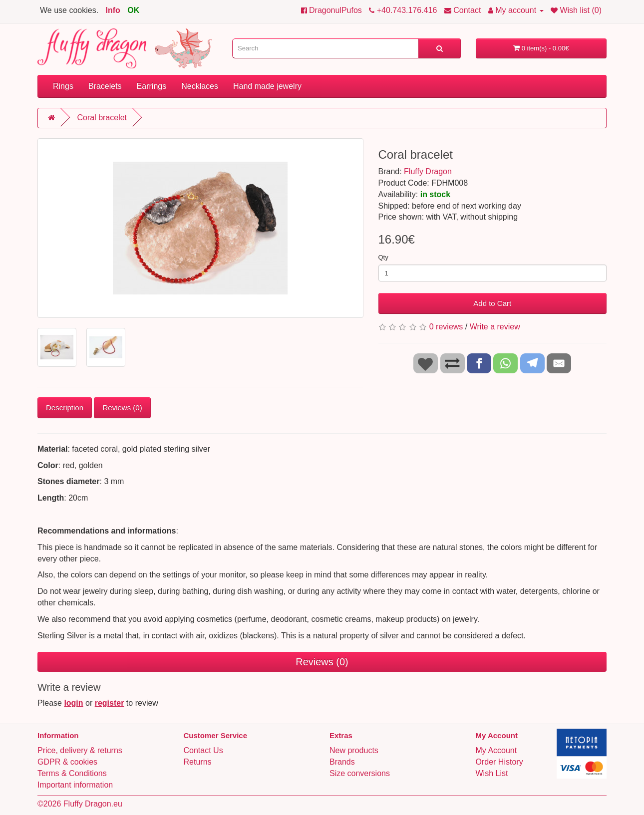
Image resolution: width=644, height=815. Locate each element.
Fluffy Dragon (428, 171)
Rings (63, 86)
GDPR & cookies (67, 762)
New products (354, 750)
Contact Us (203, 750)
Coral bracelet (102, 118)
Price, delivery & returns (80, 750)
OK (133, 10)
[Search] (440, 48)
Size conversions (360, 773)
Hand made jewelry (267, 86)
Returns (198, 762)
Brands (342, 762)
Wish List (492, 773)
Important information (75, 785)
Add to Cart (492, 303)
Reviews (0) (122, 407)
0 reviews (446, 327)
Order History (499, 762)
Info (113, 10)
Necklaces (200, 86)
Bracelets (105, 86)
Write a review (495, 327)
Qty (383, 257)
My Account (496, 750)
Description (65, 407)
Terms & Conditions (72, 773)
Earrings (152, 86)
